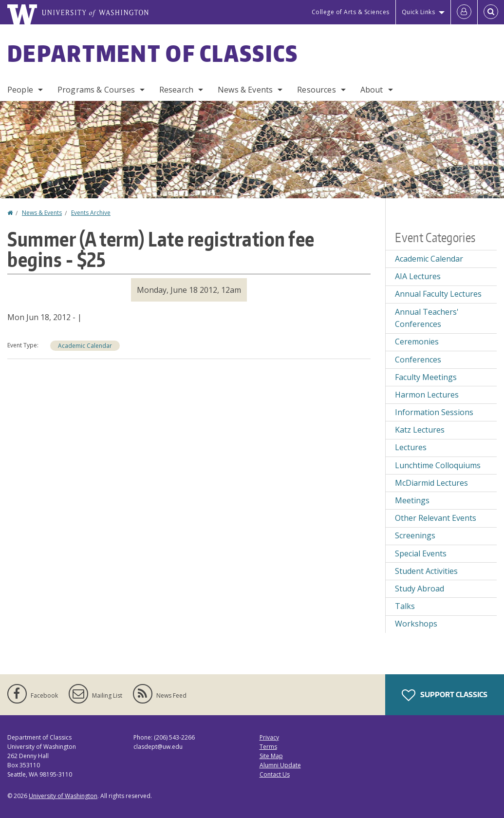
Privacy (269, 737)
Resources (316, 90)
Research (176, 90)
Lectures (411, 447)
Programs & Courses (96, 90)
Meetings (412, 500)
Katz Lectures (420, 430)
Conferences (418, 360)
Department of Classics (153, 53)
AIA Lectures (418, 276)
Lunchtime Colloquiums (438, 465)
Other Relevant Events (436, 518)
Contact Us (275, 774)
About (372, 90)
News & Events (245, 90)
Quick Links (419, 12)
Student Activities (426, 571)
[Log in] (464, 12)
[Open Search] (491, 12)
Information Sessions (434, 412)
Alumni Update (280, 765)
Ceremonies (417, 342)
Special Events (421, 553)
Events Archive (91, 213)
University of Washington (63, 796)
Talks (405, 606)
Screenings (415, 535)
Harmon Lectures (427, 395)
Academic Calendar (85, 346)
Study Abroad (420, 589)
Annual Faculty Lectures (438, 294)
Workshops (416, 624)
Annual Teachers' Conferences (427, 318)
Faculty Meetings (426, 377)
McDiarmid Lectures (431, 483)
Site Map (271, 756)
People (20, 90)
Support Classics (445, 695)
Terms (268, 747)
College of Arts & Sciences (351, 12)
